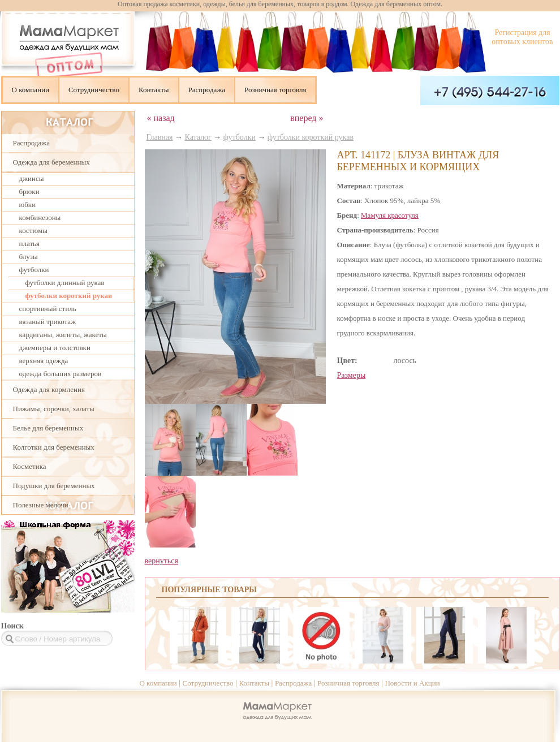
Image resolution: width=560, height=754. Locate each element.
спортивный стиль (48, 309)
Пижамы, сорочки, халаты (54, 409)
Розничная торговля (275, 90)
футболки (34, 270)
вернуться (161, 561)
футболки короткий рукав (69, 296)
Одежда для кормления (49, 389)
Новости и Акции (412, 683)
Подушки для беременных (54, 486)
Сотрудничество (94, 90)
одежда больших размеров (61, 374)
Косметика (30, 466)
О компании (31, 90)
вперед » (307, 118)
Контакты (154, 90)
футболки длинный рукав (65, 283)
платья (29, 244)
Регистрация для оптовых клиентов (522, 37)
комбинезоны (40, 217)
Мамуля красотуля (390, 215)
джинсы (32, 178)
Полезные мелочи (41, 505)
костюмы (33, 230)
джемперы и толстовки (55, 348)
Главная (160, 137)
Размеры (352, 375)
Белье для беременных (48, 428)
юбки (28, 204)
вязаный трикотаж (48, 322)
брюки (29, 191)
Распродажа (207, 90)
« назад (161, 118)
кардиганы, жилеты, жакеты (63, 335)
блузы (29, 257)
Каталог (198, 137)
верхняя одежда (44, 361)
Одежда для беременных (51, 162)
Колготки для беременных (54, 447)
